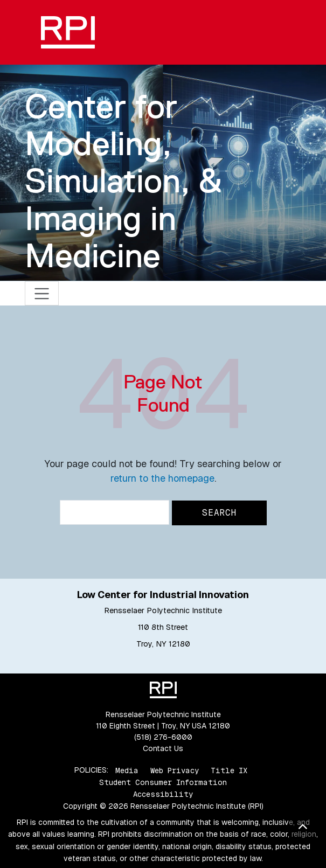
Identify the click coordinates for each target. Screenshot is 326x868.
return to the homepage (162, 478)
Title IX (229, 770)
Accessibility (163, 794)
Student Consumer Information (163, 782)
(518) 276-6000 (163, 737)
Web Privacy (175, 770)
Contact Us (163, 748)
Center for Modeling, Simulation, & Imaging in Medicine (123, 181)
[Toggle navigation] (42, 293)
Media (127, 770)
